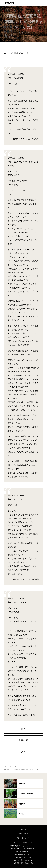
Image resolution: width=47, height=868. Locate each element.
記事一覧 (24, 740)
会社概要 (24, 829)
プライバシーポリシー (24, 838)
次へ (24, 752)
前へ (24, 729)
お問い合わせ (24, 834)
